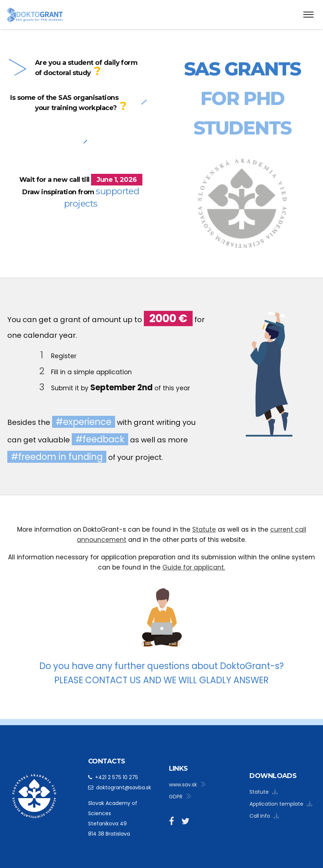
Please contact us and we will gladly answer (161, 680)
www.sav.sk (187, 785)
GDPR (180, 797)
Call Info (264, 816)
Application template (281, 804)
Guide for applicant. (194, 567)
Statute (204, 529)
